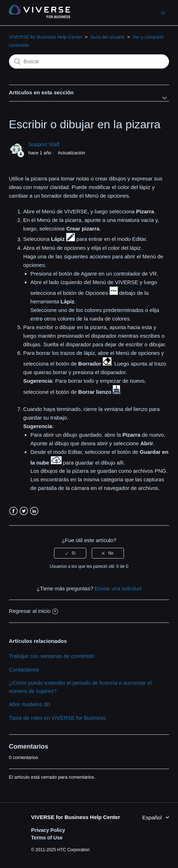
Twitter (24, 511)
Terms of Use (47, 838)
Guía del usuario (107, 37)
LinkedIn (34, 511)
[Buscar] (89, 61)
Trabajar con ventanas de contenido (52, 656)
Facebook (13, 511)
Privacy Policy (48, 830)
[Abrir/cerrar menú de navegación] (163, 13)
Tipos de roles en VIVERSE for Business (57, 718)
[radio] (70, 553)
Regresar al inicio (33, 611)
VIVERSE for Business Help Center (45, 37)
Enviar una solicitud (118, 588)
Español (153, 817)
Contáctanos (24, 669)
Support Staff (44, 144)
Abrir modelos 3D (30, 704)
